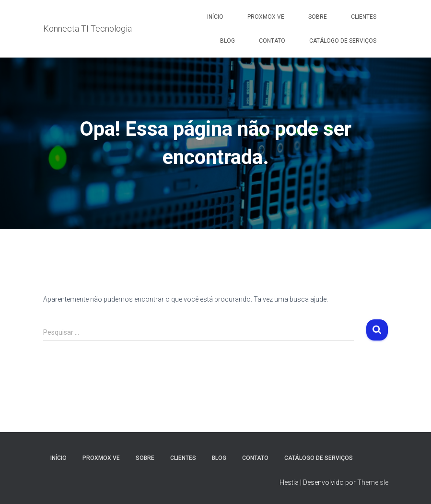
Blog (227, 41)
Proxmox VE (266, 17)
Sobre (318, 17)
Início (215, 17)
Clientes (364, 17)
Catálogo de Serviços (343, 41)
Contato (272, 41)
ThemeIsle (373, 482)
